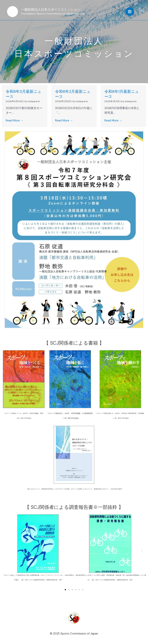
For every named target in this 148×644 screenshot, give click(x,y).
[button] (142, 11)
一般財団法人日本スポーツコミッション (51, 9)
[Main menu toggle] (130, 12)
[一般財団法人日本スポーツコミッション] (13, 12)
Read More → (15, 121)
